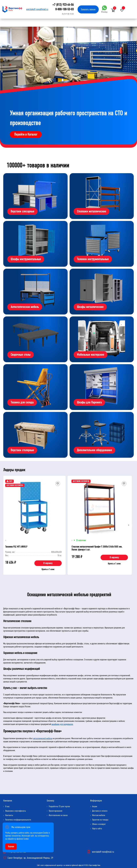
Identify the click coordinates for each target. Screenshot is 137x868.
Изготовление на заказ (58, 815)
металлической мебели (42, 738)
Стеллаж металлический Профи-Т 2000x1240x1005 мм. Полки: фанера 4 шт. (97, 548)
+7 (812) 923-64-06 (63, 5)
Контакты (9, 815)
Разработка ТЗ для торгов (59, 806)
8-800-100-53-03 (64, 9)
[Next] (128, 525)
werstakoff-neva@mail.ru (37, 9)
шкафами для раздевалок (62, 724)
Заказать (88, 9)
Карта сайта (97, 829)
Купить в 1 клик (48, 569)
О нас (7, 806)
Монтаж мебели (99, 815)
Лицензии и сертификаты (16, 811)
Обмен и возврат (99, 824)
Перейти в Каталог (26, 134)
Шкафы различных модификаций (22, 669)
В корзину (48, 563)
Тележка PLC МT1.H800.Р (16, 547)
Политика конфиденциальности (18, 820)
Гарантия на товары (100, 820)
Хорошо (11, 846)
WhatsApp (104, 9)
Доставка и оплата (100, 811)
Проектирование (56, 811)
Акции (95, 806)
